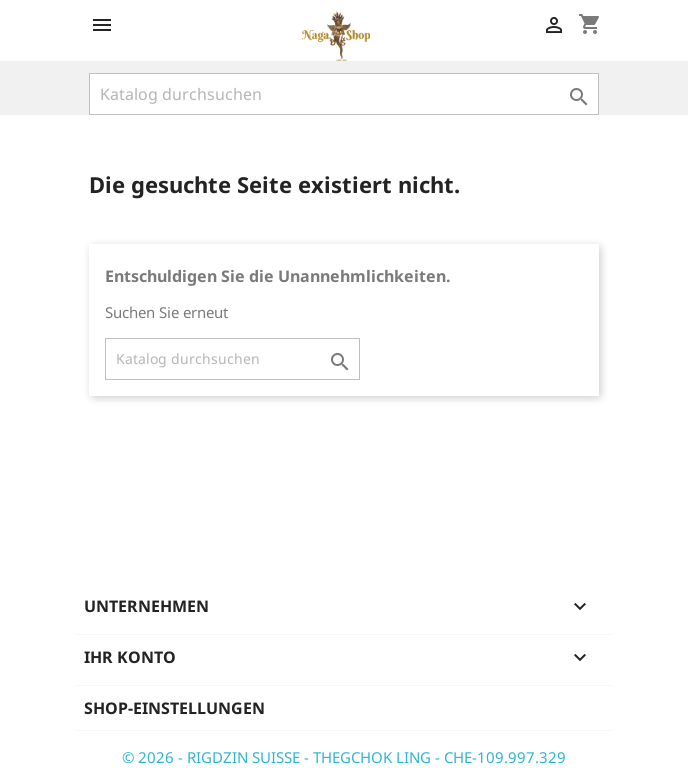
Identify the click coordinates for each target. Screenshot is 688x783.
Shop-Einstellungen (174, 708)
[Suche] (344, 94)
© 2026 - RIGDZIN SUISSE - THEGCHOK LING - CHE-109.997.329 (344, 757)
